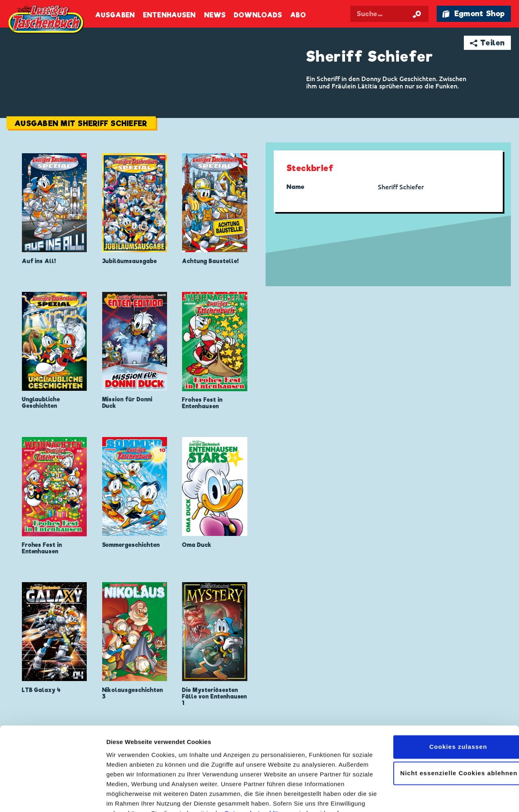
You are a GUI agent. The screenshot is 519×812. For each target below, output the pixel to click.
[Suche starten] (417, 14)
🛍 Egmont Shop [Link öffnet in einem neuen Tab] (474, 14)
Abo (298, 15)
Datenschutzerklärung (259, 774)
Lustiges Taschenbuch (47, 20)
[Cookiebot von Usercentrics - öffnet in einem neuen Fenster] (53, 796)
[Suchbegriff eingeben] (390, 14)
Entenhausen (169, 15)
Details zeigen (127, 796)
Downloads (258, 15)
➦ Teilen (488, 43)
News (215, 15)
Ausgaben (115, 15)
